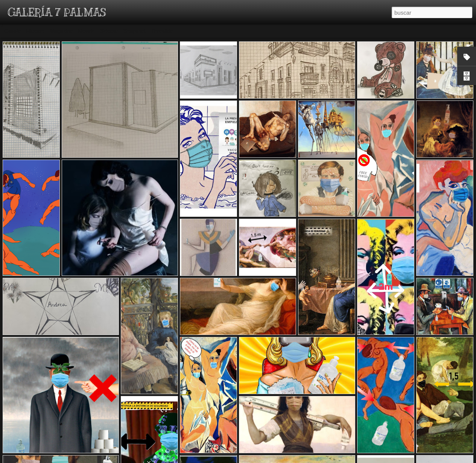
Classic (12, 31)
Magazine (62, 31)
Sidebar (109, 31)
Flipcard (35, 31)
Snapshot (135, 31)
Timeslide (162, 31)
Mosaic (86, 31)
